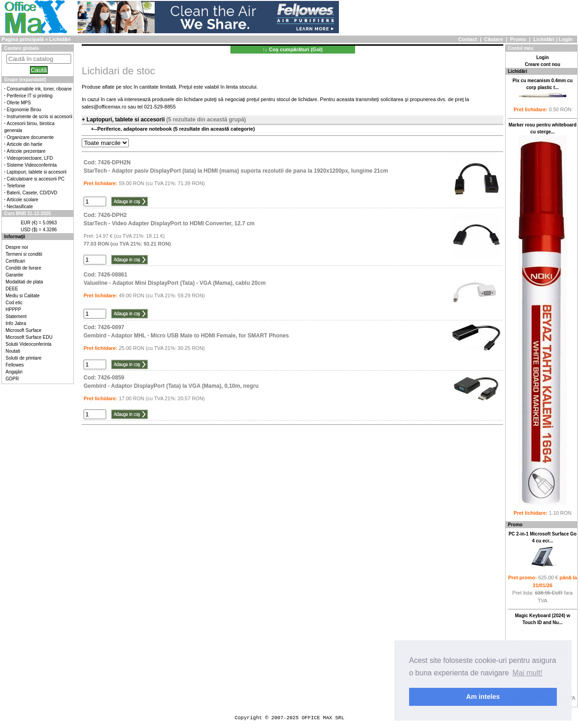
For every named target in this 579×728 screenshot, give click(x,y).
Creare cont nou (543, 64)
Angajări (14, 372)
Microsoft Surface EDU (29, 337)
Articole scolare (23, 200)
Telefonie (16, 186)
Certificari (15, 261)
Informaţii (15, 237)
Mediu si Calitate (23, 296)
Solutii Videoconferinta (28, 344)
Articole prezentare (26, 151)
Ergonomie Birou (24, 110)
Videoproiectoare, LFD (30, 158)
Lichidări (544, 39)
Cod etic (14, 303)
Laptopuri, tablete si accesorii (37, 172)
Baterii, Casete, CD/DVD (32, 193)
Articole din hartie (25, 144)
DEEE (12, 289)
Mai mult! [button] (528, 673)
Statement (16, 316)
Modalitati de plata (24, 282)
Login (566, 39)
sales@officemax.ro (104, 107)
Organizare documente (30, 137)
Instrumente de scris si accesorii (40, 117)
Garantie (14, 275)
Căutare (494, 39)
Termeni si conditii (24, 254)
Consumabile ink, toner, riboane (39, 89)
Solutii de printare (24, 358)
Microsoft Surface (24, 330)
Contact (467, 39)
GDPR (12, 379)
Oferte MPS (19, 103)
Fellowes (15, 365)
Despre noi (17, 247)
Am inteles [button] (483, 697)
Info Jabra (16, 323)
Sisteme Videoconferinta (32, 165)
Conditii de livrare (23, 268)
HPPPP (13, 310)
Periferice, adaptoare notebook (135, 129)
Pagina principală (23, 39)
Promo (518, 39)
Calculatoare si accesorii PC (36, 179)
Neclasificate (20, 207)
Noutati (13, 351)
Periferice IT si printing (30, 96)
